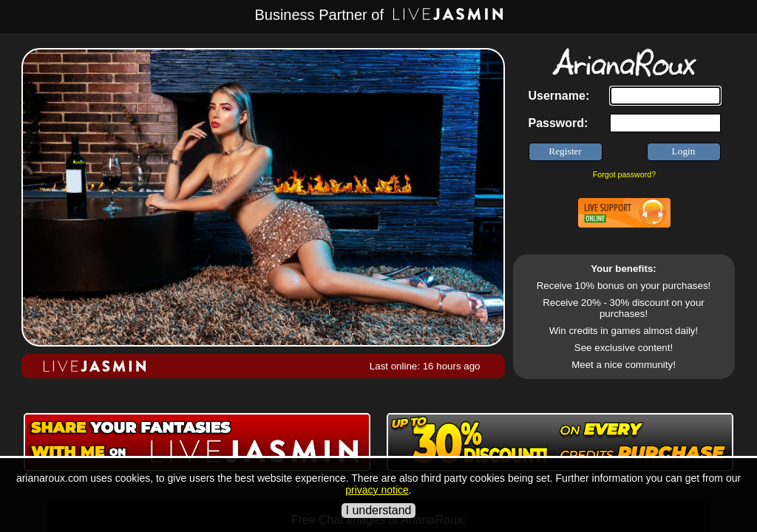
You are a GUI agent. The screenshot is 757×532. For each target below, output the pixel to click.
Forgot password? (624, 174)
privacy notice (377, 490)
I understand (379, 510)
